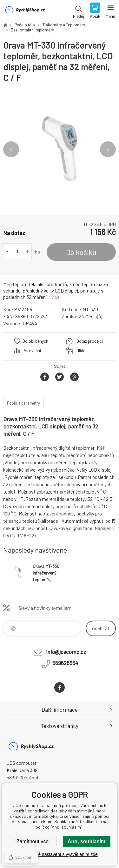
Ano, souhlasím (86, 841)
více (56, 297)
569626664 (65, 663)
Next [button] (108, 149)
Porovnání (32, 351)
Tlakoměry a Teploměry (64, 25)
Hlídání (83, 351)
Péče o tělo (25, 25)
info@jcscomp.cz (66, 652)
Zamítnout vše (33, 841)
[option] (60, 149)
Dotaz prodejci (90, 341)
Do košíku (81, 252)
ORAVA (30, 323)
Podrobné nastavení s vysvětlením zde (59, 854)
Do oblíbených (35, 341)
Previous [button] (11, 149)
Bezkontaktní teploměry (32, 30)
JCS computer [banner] (25, 11)
